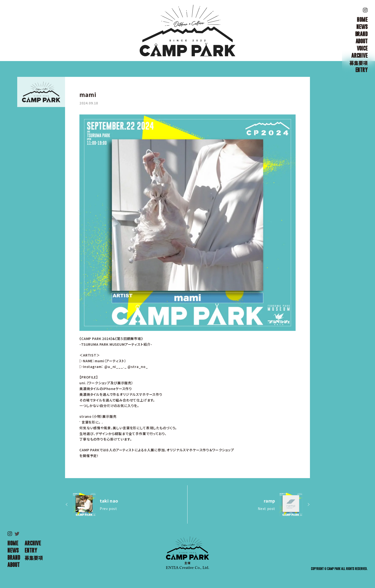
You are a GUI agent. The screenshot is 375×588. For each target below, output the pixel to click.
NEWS (362, 27)
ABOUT (362, 41)
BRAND (361, 34)
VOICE (362, 48)
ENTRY (361, 70)
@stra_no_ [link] (138, 367)
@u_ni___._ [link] (115, 367)
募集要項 (358, 63)
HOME (362, 20)
